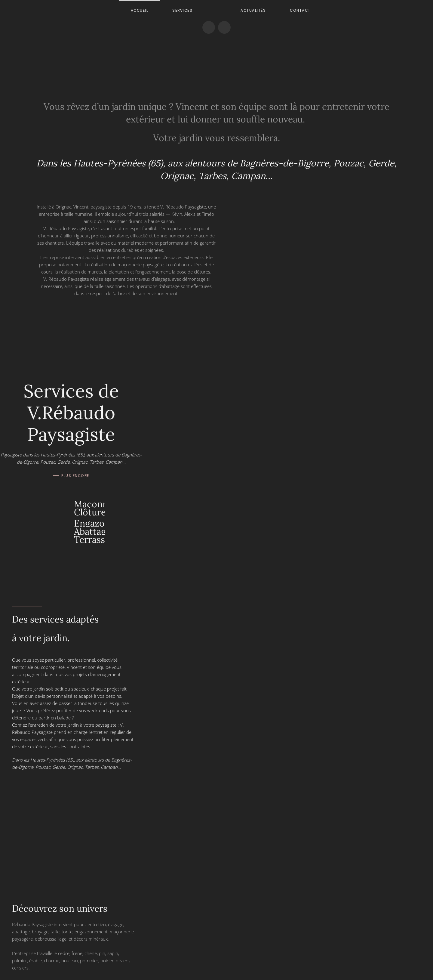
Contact (300, 10)
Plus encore (75, 476)
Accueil (140, 10)
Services (182, 10)
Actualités (253, 10)
